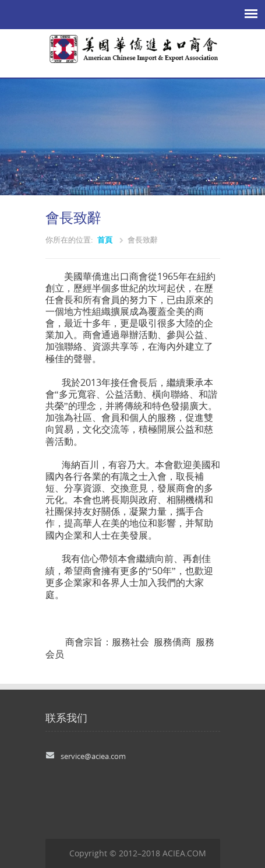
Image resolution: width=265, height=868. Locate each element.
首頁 (105, 240)
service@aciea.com (93, 756)
